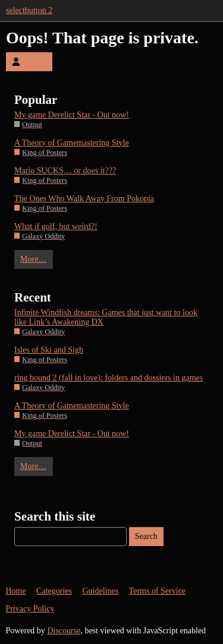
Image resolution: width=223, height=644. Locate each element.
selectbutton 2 (29, 10)
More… (33, 259)
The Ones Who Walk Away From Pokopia (84, 199)
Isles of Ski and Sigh (49, 350)
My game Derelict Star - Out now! (72, 115)
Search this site (55, 516)
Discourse (64, 631)
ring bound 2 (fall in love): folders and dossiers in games (109, 378)
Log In (29, 61)
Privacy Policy (30, 609)
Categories (54, 591)
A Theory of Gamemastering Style (72, 143)
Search (146, 536)
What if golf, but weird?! (56, 226)
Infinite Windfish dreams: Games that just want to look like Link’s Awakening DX (106, 317)
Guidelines (100, 591)
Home (15, 591)
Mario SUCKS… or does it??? (65, 171)
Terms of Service (157, 591)
